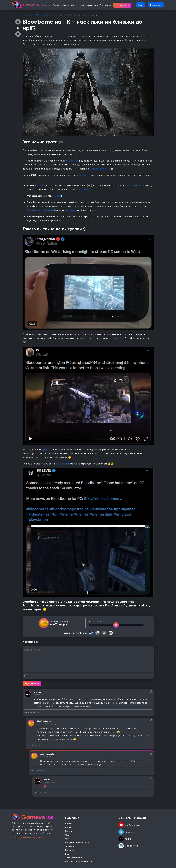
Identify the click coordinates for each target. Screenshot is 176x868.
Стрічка (56, 5)
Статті (75, 5)
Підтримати (106, 5)
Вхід (140, 5)
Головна (46, 5)
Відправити (32, 683)
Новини (66, 5)
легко (58, 196)
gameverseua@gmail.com (31, 837)
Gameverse (28, 15)
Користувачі (86, 5)
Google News (128, 846)
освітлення (47, 210)
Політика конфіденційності (78, 862)
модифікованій (99, 169)
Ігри (96, 5)
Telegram (126, 832)
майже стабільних (135, 185)
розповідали (62, 36)
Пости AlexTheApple (44, 15)
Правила (70, 850)
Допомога (70, 846)
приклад (47, 449)
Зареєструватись (74, 858)
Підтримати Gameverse (77, 843)
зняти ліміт (83, 189)
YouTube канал (129, 825)
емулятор (86, 175)
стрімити (119, 338)
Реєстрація (156, 5)
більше (42, 185)
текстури (70, 210)
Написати (122, 5)
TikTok (125, 839)
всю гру (74, 161)
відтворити (63, 464)
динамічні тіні (33, 210)
